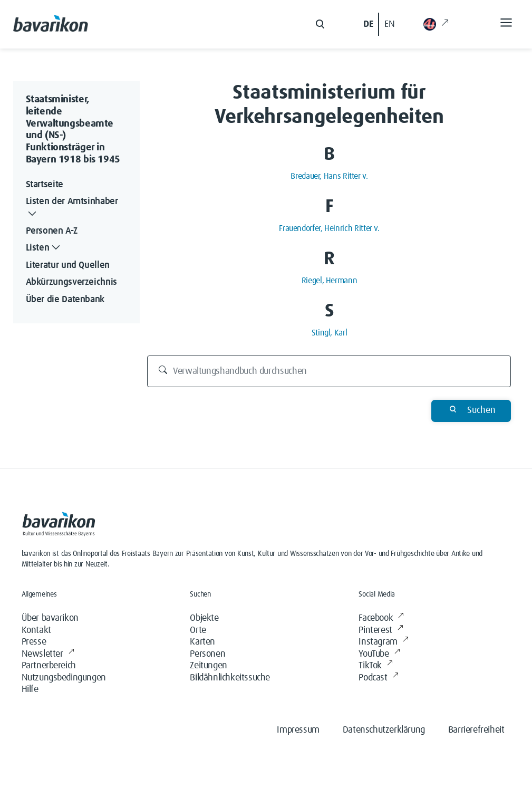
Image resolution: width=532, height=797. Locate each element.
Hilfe (30, 689)
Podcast (378, 678)
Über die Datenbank (65, 300)
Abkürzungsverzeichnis (71, 282)
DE (368, 24)
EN (389, 24)
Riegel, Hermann (330, 281)
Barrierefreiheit (476, 730)
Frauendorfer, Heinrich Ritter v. (329, 228)
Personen (207, 654)
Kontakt (36, 630)
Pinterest (381, 631)
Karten (202, 642)
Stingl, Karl (330, 333)
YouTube (379, 654)
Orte (198, 630)
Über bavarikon (50, 618)
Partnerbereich (49, 666)
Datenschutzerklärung (384, 730)
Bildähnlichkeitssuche (230, 678)
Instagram (383, 642)
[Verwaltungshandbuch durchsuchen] (329, 371)
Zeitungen (208, 666)
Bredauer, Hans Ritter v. (329, 176)
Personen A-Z (52, 231)
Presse (34, 642)
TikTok (375, 666)
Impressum (298, 730)
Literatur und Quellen (68, 265)
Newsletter (48, 654)
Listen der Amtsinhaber (72, 209)
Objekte (204, 618)
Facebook (381, 618)
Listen (44, 248)
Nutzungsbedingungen (64, 678)
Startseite (45, 185)
